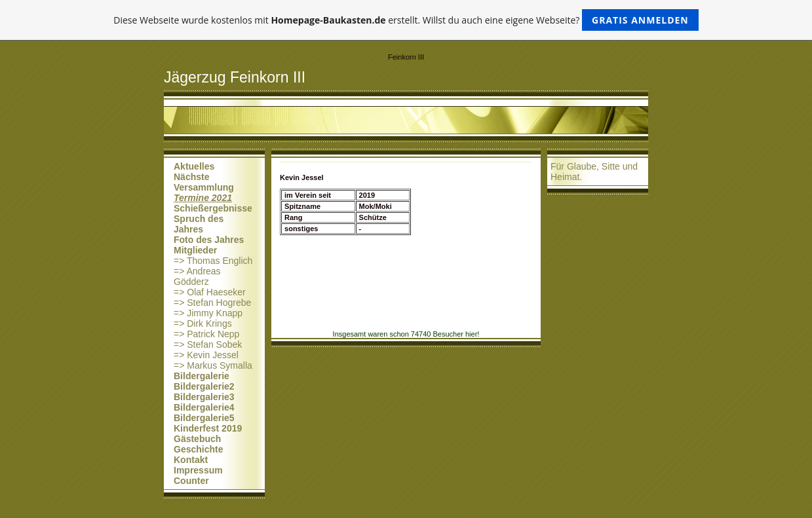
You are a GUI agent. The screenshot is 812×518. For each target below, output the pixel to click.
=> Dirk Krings (203, 324)
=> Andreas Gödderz (197, 276)
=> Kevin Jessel (206, 355)
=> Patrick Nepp (206, 334)
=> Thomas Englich (213, 261)
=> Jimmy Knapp (208, 313)
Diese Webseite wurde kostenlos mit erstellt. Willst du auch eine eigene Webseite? (406, 20)
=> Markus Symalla (213, 365)
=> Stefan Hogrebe (212, 303)
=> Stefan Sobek (208, 344)
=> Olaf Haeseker (210, 292)
